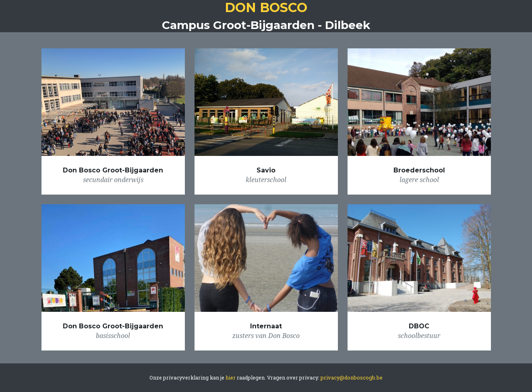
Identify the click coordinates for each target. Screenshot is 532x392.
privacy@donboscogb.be (352, 377)
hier (231, 377)
